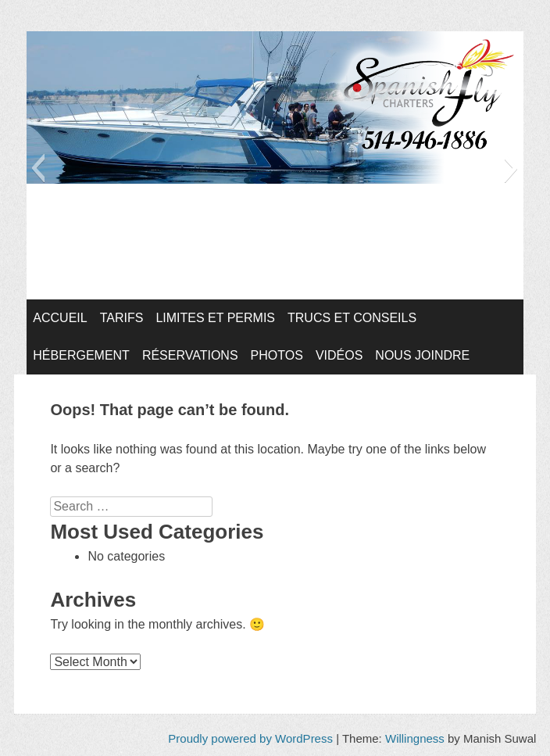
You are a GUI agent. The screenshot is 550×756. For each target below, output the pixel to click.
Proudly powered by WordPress (250, 738)
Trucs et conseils (352, 318)
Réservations (190, 355)
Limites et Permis (215, 318)
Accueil (60, 318)
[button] (38, 168)
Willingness (415, 738)
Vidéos (339, 355)
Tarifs (122, 318)
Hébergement (81, 355)
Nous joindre (422, 355)
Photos (277, 355)
